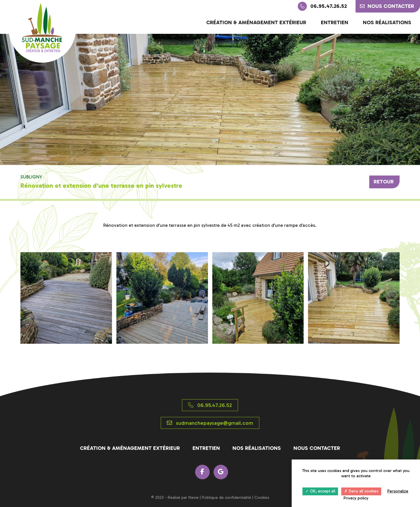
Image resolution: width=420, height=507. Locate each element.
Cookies (262, 498)
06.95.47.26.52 (322, 6)
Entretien (335, 22)
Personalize (398, 491)
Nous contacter (387, 6)
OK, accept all (320, 491)
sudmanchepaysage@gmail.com (210, 423)
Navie (194, 498)
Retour (384, 182)
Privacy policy (356, 498)
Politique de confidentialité (226, 498)
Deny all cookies (361, 491)
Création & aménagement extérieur (256, 22)
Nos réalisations (387, 22)
